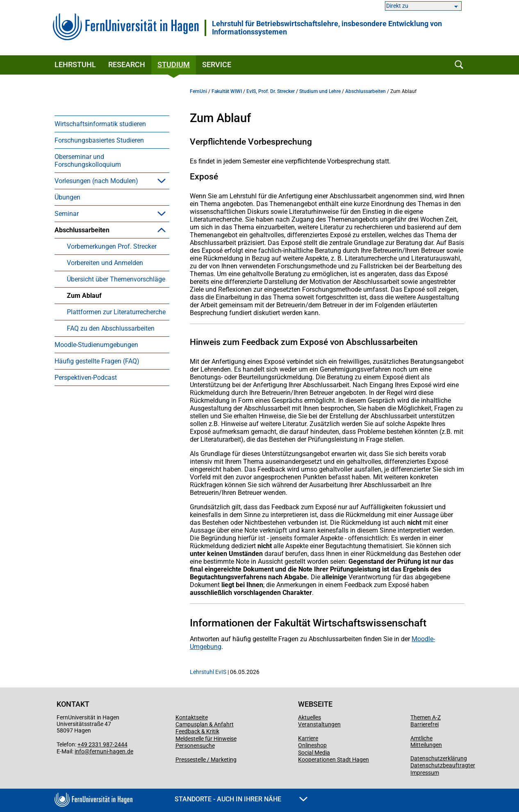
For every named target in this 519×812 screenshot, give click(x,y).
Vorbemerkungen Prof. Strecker (112, 246)
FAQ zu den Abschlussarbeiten (111, 328)
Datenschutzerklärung (439, 758)
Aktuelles (310, 717)
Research (127, 65)
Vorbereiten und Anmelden (105, 263)
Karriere (308, 738)
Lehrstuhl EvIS (208, 672)
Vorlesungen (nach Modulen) (96, 181)
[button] (162, 181)
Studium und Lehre (320, 91)
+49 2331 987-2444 (102, 744)
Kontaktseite (192, 717)
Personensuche (195, 746)
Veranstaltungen (319, 724)
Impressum (425, 773)
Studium (174, 65)
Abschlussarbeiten (82, 230)
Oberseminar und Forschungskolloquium (88, 161)
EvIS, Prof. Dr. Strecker (271, 91)
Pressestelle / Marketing (206, 760)
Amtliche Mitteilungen (426, 742)
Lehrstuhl (75, 65)
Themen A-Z (426, 717)
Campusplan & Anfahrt (205, 724)
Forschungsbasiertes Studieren (99, 140)
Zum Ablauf (84, 296)
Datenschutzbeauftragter (443, 765)
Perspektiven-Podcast (86, 378)
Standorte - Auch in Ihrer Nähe (241, 799)
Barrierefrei (425, 724)
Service (217, 65)
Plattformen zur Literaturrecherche (116, 312)
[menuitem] (112, 124)
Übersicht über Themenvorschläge (116, 279)
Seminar (67, 214)
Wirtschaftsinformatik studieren (100, 124)
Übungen (67, 197)
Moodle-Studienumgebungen (96, 345)
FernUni (198, 91)
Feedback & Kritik (197, 731)
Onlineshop (312, 745)
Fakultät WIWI (227, 91)
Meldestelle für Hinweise (206, 739)
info (80, 751)
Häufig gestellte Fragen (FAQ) (97, 361)
